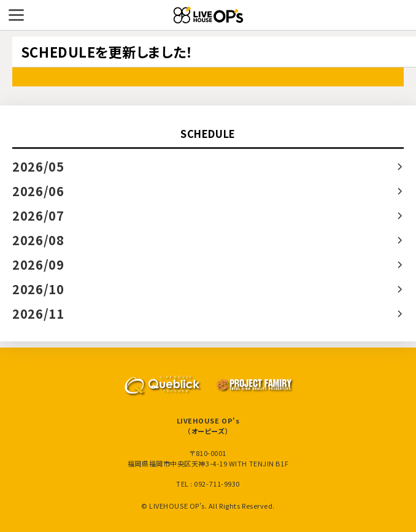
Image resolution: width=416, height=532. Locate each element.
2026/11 (38, 313)
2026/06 (38, 191)
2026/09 (38, 264)
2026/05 (38, 166)
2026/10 (38, 289)
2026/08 (38, 240)
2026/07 (38, 215)
